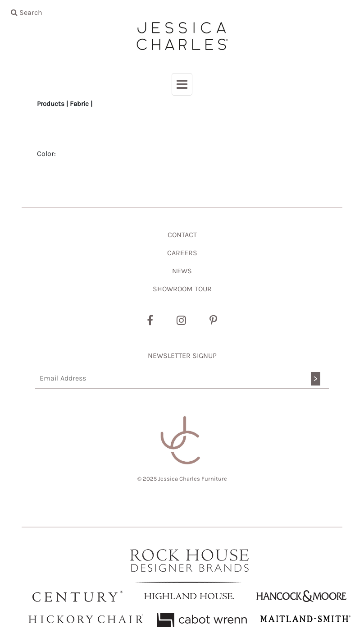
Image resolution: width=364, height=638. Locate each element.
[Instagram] (181, 321)
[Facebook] (150, 321)
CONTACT (182, 235)
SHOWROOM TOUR (182, 289)
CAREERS (182, 253)
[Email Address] (182, 379)
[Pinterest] (213, 321)
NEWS (182, 271)
